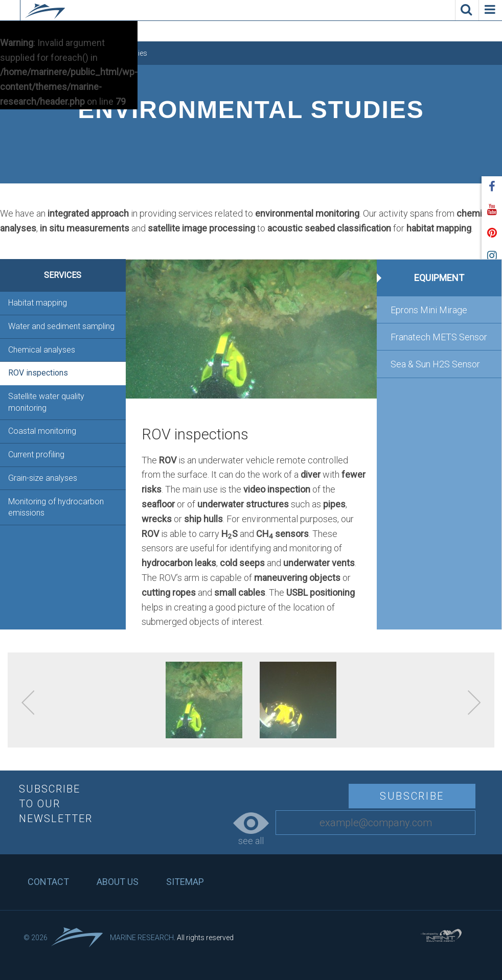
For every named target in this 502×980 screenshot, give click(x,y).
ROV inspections (38, 373)
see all (251, 829)
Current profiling (36, 454)
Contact (48, 882)
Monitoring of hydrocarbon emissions (56, 507)
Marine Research (142, 938)
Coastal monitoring (42, 431)
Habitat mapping (38, 303)
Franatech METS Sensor (439, 337)
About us (118, 882)
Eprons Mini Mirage (429, 310)
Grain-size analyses (43, 478)
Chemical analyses (42, 350)
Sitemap (185, 882)
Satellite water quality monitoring (46, 402)
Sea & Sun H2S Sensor (435, 364)
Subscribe (412, 796)
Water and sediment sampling (61, 326)
